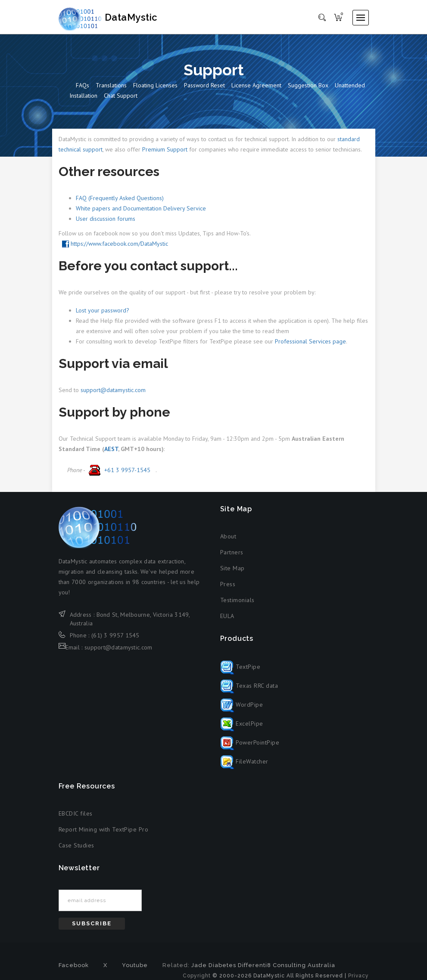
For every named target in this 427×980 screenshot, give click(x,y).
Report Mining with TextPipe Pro (104, 830)
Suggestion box (308, 86)
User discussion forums (106, 219)
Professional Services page (310, 342)
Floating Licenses (155, 86)
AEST (111, 449)
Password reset (204, 86)
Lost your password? (103, 311)
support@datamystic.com (113, 390)
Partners (232, 553)
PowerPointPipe (250, 743)
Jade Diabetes (214, 966)
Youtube (135, 966)
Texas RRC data (249, 686)
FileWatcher (244, 762)
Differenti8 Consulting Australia (287, 966)
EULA (227, 616)
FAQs (83, 86)
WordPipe (242, 705)
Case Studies (76, 846)
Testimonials (237, 600)
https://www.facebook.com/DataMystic (115, 244)
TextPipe (240, 667)
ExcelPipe (242, 724)
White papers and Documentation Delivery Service (141, 209)
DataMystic (117, 17)
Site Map (232, 569)
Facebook (74, 966)
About (228, 537)
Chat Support (121, 96)
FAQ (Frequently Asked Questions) (120, 198)
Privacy (358, 977)
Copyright (197, 977)
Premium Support (165, 150)
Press (228, 584)
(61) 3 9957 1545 (115, 636)
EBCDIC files (76, 814)
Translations (111, 86)
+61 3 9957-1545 (118, 470)
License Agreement (256, 86)
